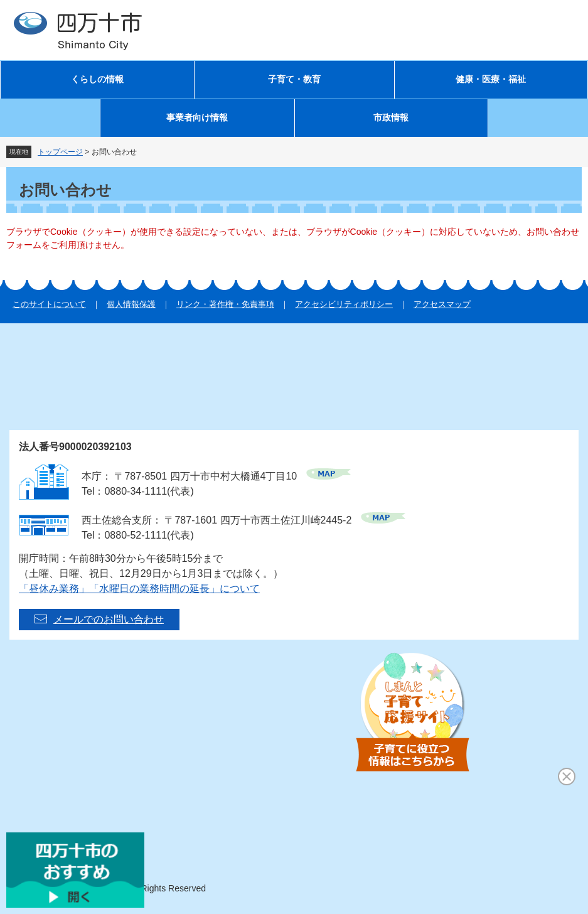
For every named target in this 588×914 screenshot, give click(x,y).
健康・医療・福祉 (491, 79)
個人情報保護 (131, 304)
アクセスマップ (442, 304)
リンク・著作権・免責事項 (225, 304)
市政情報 (391, 118)
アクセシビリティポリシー (344, 304)
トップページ (60, 152)
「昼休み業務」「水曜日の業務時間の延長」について (139, 589)
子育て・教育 (294, 79)
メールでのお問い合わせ (109, 619)
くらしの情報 (97, 79)
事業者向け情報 (197, 118)
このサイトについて (49, 304)
